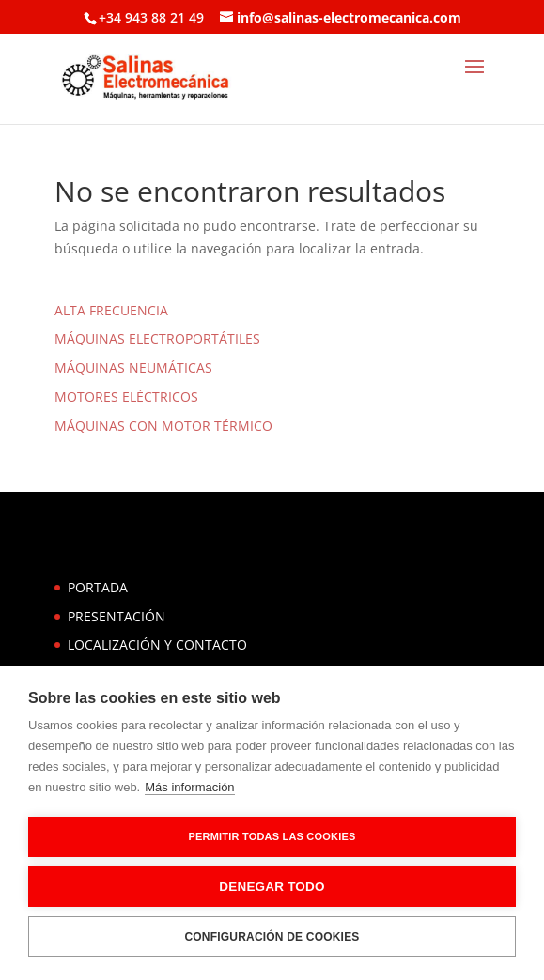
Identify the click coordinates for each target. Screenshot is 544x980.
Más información (189, 787)
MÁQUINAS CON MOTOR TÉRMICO (163, 426)
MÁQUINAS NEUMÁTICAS (133, 367)
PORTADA (98, 587)
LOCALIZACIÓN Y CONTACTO (157, 644)
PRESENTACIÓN (117, 616)
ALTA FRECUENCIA (111, 310)
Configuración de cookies (272, 937)
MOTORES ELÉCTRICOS (126, 397)
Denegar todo (272, 887)
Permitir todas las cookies (272, 836)
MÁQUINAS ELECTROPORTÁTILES (157, 338)
